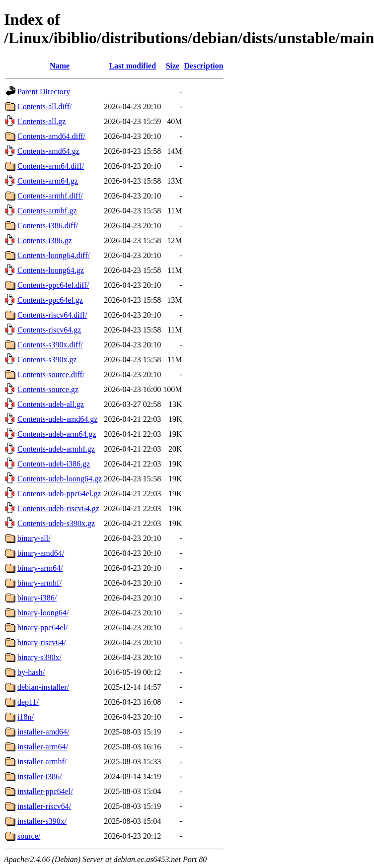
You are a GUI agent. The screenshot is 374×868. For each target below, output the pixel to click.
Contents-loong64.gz (51, 270)
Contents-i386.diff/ (48, 226)
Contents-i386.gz (45, 240)
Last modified (132, 66)
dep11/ (28, 702)
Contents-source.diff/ (51, 374)
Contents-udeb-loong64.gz (60, 479)
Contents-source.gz (48, 389)
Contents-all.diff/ (44, 106)
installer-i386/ (39, 776)
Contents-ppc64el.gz (50, 300)
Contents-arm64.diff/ (51, 166)
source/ (29, 836)
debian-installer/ (43, 687)
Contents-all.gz (41, 121)
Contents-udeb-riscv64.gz (58, 508)
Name (60, 66)
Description (204, 66)
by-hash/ (31, 672)
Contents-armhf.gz (47, 211)
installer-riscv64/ (44, 806)
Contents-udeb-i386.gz (54, 464)
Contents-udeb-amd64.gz (57, 419)
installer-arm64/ (43, 747)
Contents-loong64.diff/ (54, 255)
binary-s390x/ (39, 657)
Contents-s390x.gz (47, 360)
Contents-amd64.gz (48, 151)
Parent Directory (44, 92)
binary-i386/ (37, 598)
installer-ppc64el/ (45, 791)
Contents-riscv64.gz (49, 330)
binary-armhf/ (39, 583)
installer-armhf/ (42, 762)
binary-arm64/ (40, 568)
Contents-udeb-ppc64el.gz (59, 494)
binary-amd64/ (41, 553)
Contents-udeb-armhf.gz (56, 449)
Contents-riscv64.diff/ (52, 315)
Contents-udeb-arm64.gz (57, 434)
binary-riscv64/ (42, 642)
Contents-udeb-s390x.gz (56, 523)
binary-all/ (34, 538)
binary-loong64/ (43, 613)
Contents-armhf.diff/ (50, 196)
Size (173, 66)
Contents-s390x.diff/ (50, 345)
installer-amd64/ (43, 732)
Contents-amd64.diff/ (51, 136)
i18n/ (26, 717)
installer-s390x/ (42, 821)
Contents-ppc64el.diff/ (53, 285)
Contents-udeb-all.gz (51, 404)
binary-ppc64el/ (42, 628)
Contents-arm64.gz (48, 181)
